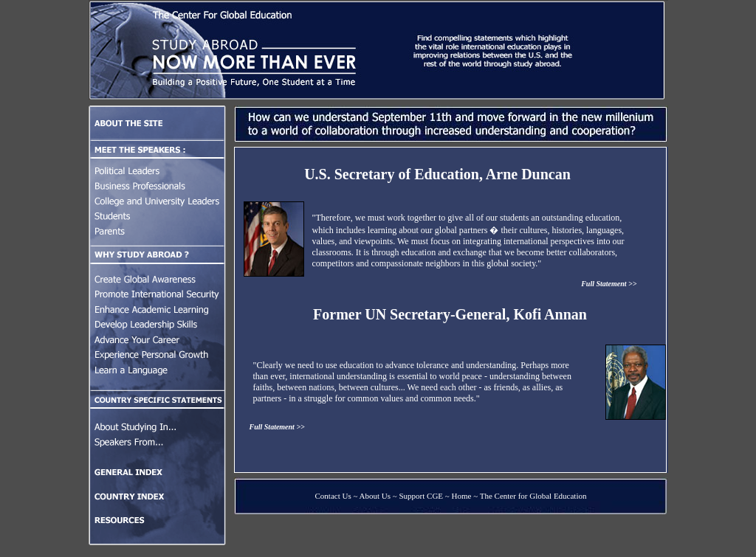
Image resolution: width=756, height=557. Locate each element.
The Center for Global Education (533, 496)
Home (462, 496)
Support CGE (422, 496)
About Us (375, 496)
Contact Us (333, 496)
